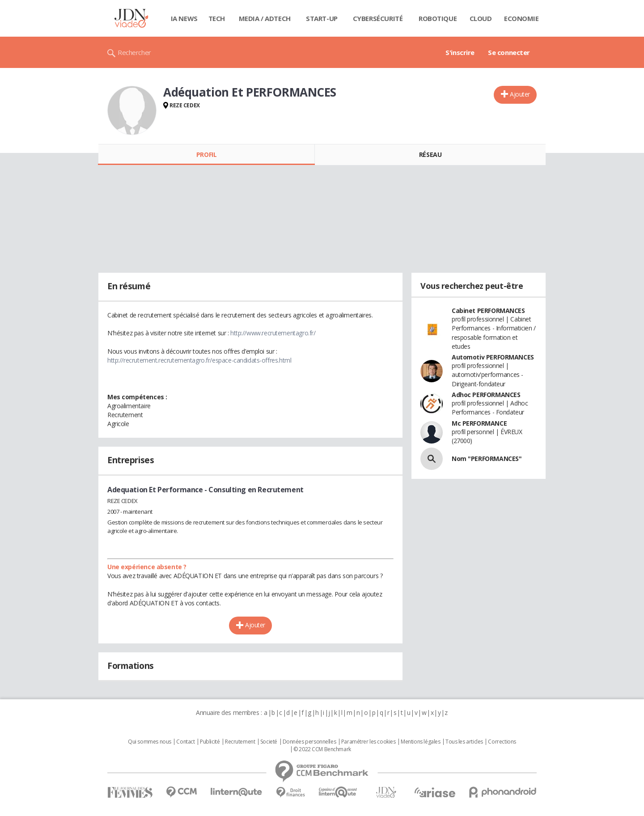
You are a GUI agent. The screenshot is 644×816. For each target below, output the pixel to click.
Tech (217, 18)
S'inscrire (460, 52)
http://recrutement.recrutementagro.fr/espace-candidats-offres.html (199, 360)
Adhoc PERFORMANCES (486, 395)
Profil (206, 154)
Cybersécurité (378, 18)
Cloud (481, 18)
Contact (185, 742)
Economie (521, 18)
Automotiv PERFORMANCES (493, 357)
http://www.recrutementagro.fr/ (273, 333)
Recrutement (240, 742)
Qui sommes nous (150, 742)
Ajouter (520, 94)
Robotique (438, 18)
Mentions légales (420, 742)
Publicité (210, 742)
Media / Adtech (265, 18)
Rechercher (134, 52)
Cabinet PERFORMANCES (488, 311)
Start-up (322, 18)
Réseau (430, 154)
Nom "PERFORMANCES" (487, 459)
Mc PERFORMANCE (479, 423)
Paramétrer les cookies (369, 742)
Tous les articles (464, 742)
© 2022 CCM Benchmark (322, 749)
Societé (269, 742)
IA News (184, 18)
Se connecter (509, 52)
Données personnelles (309, 742)
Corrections (502, 742)
